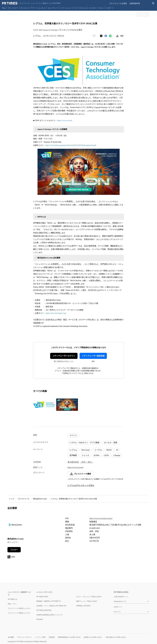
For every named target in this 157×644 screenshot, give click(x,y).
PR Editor (40, 619)
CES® (106, 455)
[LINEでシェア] (110, 36)
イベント (73, 435)
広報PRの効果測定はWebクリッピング (50, 615)
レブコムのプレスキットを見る (81, 485)
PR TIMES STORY (42, 597)
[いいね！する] (94, 36)
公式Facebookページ (121, 597)
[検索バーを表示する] (153, 3)
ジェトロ (85, 455)
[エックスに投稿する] (101, 36)
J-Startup (117, 455)
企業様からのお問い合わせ (93, 637)
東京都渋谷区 (73, 462)
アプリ (33, 8)
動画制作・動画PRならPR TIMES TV (49, 601)
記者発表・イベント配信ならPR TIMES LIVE (51, 606)
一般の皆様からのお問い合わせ (115, 637)
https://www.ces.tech (65, 121)
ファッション (66, 8)
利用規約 (52, 637)
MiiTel (109, 450)
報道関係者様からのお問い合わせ (69, 637)
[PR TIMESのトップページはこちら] (31, 3)
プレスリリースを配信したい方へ (19, 613)
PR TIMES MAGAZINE (44, 610)
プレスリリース (24, 499)
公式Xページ (118, 607)
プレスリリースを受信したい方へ (19, 608)
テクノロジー (13, 8)
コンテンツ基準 (40, 637)
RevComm (86, 450)
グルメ (101, 8)
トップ (11, 499)
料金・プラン (12, 604)
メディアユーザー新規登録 (93, 356)
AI (117, 450)
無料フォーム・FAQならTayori (87, 601)
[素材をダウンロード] (117, 36)
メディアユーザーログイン (64, 356)
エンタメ (42, 8)
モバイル (24, 8)
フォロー (14, 550)
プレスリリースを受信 (118, 3)
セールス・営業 (111, 443)
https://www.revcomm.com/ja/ (101, 518)
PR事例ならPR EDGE (83, 606)
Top (4, 8)
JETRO (97, 455)
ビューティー (53, 8)
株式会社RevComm (40, 499)
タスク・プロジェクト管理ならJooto (89, 597)
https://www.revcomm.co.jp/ (56, 313)
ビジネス (92, 8)
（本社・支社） (87, 462)
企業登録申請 (135, 3)
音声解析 (73, 455)
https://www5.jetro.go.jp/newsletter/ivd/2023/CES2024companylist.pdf (71, 145)
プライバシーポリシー (25, 637)
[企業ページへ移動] (15, 525)
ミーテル (98, 450)
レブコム (73, 450)
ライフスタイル (80, 8)
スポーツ (110, 8)
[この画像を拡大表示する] (44, 405)
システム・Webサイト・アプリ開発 (84, 443)
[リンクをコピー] (122, 36)
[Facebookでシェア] (106, 36)
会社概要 (11, 637)
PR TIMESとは (13, 599)
